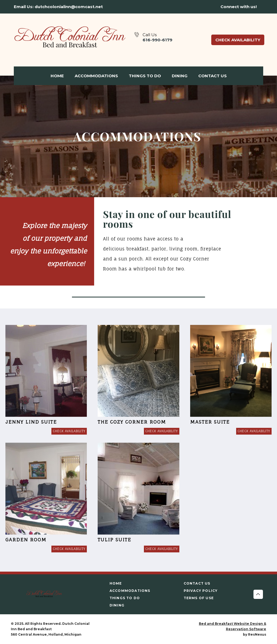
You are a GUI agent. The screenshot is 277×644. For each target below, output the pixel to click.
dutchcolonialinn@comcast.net (69, 7)
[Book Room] (69, 431)
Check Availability (238, 40)
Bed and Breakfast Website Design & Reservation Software (233, 626)
